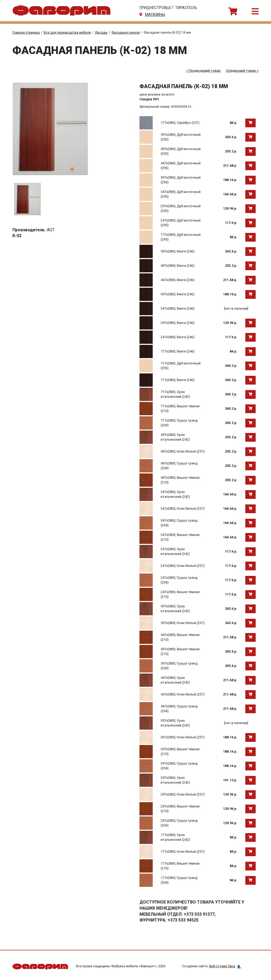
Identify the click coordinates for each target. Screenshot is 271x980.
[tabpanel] (72, 129)
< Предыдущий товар (203, 71)
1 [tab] (72, 169)
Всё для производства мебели (67, 33)
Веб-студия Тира (222, 966)
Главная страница (26, 33)
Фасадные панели (126, 33)
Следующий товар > (242, 71)
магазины (155, 15)
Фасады (101, 33)
